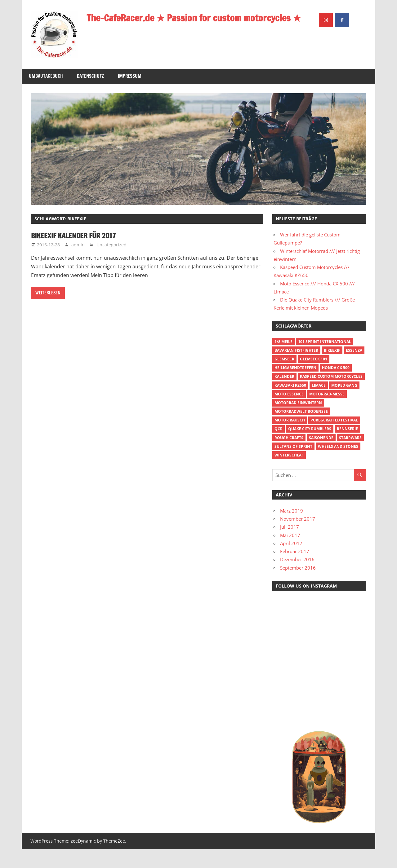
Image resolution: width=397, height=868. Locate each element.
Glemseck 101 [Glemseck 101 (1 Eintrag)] (314, 378)
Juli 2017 (290, 546)
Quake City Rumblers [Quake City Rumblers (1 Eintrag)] (310, 448)
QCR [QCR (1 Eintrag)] (279, 448)
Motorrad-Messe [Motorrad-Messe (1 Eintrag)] (327, 413)
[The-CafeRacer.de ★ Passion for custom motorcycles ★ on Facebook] (342, 70)
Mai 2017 (290, 554)
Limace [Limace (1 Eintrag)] (319, 404)
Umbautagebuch (46, 95)
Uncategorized (112, 263)
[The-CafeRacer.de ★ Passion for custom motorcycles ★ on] (358, 70)
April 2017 (291, 562)
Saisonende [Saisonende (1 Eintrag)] (321, 456)
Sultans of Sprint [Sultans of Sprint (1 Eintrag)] (293, 465)
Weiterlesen (48, 312)
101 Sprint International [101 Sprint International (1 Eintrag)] (325, 360)
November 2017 (298, 538)
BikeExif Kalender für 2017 (77, 254)
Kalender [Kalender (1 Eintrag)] (284, 395)
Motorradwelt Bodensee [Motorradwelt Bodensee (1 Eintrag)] (301, 430)
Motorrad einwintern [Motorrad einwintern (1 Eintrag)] (298, 421)
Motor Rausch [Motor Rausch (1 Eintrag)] (290, 439)
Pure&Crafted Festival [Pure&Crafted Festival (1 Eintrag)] (334, 439)
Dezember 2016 (297, 578)
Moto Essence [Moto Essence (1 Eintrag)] (289, 413)
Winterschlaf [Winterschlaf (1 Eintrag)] (289, 474)
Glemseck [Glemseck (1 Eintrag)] (284, 378)
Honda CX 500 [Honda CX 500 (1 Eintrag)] (336, 387)
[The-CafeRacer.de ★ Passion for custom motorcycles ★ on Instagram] (326, 70)
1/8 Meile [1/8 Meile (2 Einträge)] (283, 360)
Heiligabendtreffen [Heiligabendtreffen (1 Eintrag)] (295, 387)
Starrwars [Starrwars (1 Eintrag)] (350, 456)
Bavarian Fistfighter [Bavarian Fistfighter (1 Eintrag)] (296, 369)
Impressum (130, 95)
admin (78, 263)
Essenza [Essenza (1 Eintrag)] (354, 369)
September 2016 (298, 586)
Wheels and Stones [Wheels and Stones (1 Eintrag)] (338, 465)
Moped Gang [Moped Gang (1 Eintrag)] (344, 404)
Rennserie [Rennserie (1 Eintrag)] (347, 448)
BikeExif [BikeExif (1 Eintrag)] (332, 369)
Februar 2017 (295, 570)
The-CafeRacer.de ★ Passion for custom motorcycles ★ (201, 18)
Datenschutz (90, 95)
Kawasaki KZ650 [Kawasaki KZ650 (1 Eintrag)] (290, 404)
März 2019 (292, 529)
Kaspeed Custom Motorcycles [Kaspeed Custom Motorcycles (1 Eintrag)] (331, 395)
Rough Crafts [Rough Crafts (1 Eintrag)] (289, 456)
